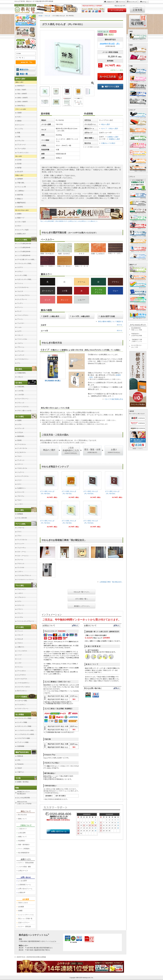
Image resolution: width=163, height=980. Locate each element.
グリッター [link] (21, 351)
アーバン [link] (20, 319)
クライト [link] (20, 609)
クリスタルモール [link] (23, 287)
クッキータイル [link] (22, 448)
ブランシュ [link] (21, 347)
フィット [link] (20, 631)
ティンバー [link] (21, 544)
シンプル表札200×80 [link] (24, 247)
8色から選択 (106, 124)
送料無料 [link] (20, 179)
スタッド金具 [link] (21, 222)
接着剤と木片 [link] (21, 234)
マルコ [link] (19, 456)
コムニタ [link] (20, 291)
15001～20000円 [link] (22, 102)
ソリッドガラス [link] (22, 651)
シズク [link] (19, 663)
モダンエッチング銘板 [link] (24, 726)
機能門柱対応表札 (22, 752)
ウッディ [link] (20, 303)
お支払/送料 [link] (22, 833)
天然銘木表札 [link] (21, 373)
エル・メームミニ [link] (23, 556)
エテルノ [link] (20, 271)
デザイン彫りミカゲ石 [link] (24, 411)
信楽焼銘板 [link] (21, 746)
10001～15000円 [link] (22, 98)
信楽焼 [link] (19, 420)
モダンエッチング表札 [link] (24, 279)
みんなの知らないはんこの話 (137, 346)
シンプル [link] (20, 129)
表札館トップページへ (82, 606)
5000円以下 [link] (21, 86)
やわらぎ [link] (20, 639)
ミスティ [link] (20, 572)
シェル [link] (19, 327)
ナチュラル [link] (21, 141)
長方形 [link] (19, 164)
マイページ (122, 2)
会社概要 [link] (21, 907)
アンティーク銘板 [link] (23, 742)
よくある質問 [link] (22, 881)
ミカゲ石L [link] (20, 391)
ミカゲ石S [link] (20, 395)
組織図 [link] (20, 911)
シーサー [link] (20, 504)
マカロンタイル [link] (22, 468)
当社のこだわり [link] (23, 903)
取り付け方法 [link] (22, 815)
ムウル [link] (19, 424)
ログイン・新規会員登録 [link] (26, 863)
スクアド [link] (20, 267)
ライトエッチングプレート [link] (26, 621)
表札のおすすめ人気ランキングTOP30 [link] (24, 803)
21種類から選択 (112, 137)
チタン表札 (20, 510)
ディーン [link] (20, 307)
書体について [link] (22, 819)
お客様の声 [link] (22, 893)
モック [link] (19, 311)
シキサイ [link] (20, 593)
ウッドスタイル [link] (22, 540)
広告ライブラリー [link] (24, 923)
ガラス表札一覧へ (81, 599)
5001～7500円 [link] (22, 90)
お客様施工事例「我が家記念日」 (111, 582)
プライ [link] (19, 536)
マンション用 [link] (21, 187)
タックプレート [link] (22, 299)
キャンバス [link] (21, 492)
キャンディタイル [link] (23, 476)
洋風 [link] (19, 137)
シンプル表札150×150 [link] (24, 244)
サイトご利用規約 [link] (24, 849)
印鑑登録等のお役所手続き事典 (137, 335)
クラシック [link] (21, 403)
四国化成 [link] (20, 756)
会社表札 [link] (20, 207)
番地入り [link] (20, 199)
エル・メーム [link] (21, 552)
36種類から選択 (113, 139)
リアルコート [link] (21, 597)
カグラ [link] (19, 331)
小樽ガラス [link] (21, 647)
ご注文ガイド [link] (22, 829)
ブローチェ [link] (21, 496)
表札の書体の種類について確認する (111, 321)
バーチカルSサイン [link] (23, 683)
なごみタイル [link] (21, 452)
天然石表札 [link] (21, 387)
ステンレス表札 (21, 240)
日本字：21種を (51, 316)
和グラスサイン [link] (22, 691)
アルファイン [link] (21, 589)
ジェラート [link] (21, 472)
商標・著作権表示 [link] (24, 845)
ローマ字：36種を (81, 316)
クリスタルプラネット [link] (24, 575)
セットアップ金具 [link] (23, 230)
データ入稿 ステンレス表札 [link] (26, 259)
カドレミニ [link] (21, 605)
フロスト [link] (20, 643)
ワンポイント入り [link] (23, 153)
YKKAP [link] (20, 768)
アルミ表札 (20, 586)
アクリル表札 (20, 524)
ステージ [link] (20, 464)
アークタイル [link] (21, 444)
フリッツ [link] (20, 613)
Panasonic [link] (20, 764)
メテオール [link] (21, 528)
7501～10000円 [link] (22, 94)
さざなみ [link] (20, 432)
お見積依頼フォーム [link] (25, 885)
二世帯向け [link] (21, 191)
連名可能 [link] (20, 195)
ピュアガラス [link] (21, 675)
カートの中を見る (117, 10)
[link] (49, 486)
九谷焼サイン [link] (21, 488)
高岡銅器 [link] (20, 514)
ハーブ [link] (19, 655)
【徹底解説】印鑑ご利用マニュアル (137, 340)
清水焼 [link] (19, 440)
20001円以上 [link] (21, 106)
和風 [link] (19, 133)
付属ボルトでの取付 (108, 143)
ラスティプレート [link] (23, 709)
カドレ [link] (19, 601)
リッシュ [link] (20, 283)
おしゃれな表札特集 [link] (24, 798)
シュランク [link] (21, 355)
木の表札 (19, 369)
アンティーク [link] (21, 145)
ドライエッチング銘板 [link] (24, 718)
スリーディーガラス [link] (24, 687)
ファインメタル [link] (22, 339)
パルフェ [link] (20, 343)
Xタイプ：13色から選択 (110, 129)
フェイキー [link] (21, 323)
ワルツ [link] (19, 500)
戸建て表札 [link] (21, 183)
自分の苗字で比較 (108, 316)
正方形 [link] (19, 160)
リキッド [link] (20, 335)
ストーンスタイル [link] (23, 407)
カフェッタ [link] (21, 428)
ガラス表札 (20, 627)
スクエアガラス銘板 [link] (24, 738)
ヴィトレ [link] (20, 667)
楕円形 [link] (19, 168)
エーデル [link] (20, 617)
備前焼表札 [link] (21, 436)
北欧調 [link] (19, 113)
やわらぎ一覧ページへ (81, 592)
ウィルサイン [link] (21, 705)
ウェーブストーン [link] (23, 399)
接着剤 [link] (19, 214)
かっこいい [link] (21, 125)
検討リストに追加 (110, 87)
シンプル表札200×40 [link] (24, 255)
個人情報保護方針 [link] (24, 853)
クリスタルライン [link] (23, 359)
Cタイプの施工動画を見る (114, 399)
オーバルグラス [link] (22, 679)
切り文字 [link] (20, 172)
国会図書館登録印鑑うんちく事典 (137, 329)
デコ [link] (19, 363)
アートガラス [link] (21, 671)
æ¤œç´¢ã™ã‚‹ (25, 62)
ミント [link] (19, 659)
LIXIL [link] (19, 760)
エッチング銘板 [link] (22, 722)
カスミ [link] (19, 484)
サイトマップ (133, 2)
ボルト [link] (19, 226)
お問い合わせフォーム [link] (25, 889)
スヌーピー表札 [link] (22, 701)
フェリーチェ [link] (21, 548)
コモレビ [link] (20, 377)
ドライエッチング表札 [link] (24, 263)
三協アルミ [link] (21, 772)
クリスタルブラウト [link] (24, 295)
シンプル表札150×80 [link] (24, 251)
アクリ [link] (19, 532)
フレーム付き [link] (21, 149)
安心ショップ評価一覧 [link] (25, 919)
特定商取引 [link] (22, 841)
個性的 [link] (19, 121)
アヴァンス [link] (21, 564)
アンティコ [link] (21, 460)
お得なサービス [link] (23, 871)
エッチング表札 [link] (22, 275)
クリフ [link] (19, 480)
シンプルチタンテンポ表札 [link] (26, 734)
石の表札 (19, 383)
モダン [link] (19, 117)
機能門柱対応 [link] (21, 203)
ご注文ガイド (110, 2)
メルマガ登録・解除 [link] (25, 867)
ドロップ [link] (20, 635)
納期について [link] (22, 837)
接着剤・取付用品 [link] (23, 782)
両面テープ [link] (21, 218)
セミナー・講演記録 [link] (25, 926)
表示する (120, 325)
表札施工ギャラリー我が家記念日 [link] (24, 793)
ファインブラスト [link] (23, 315)
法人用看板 (20, 714)
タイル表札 (20, 417)
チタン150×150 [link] (22, 518)
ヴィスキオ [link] (21, 567)
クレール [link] (20, 560)
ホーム (144, 2)
